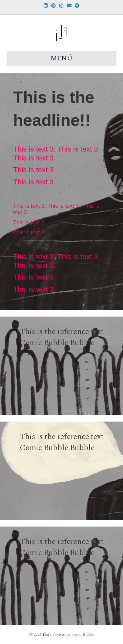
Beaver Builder (83, 635)
